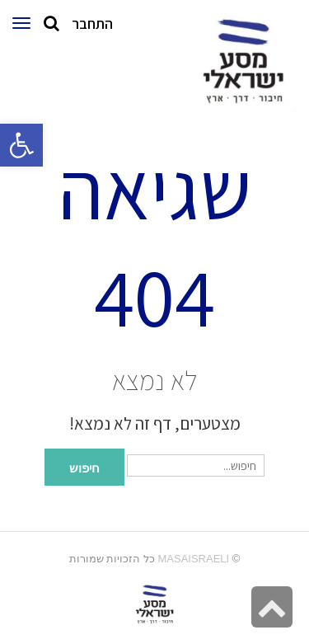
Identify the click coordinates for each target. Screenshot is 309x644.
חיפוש (84, 467)
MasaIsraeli (193, 559)
